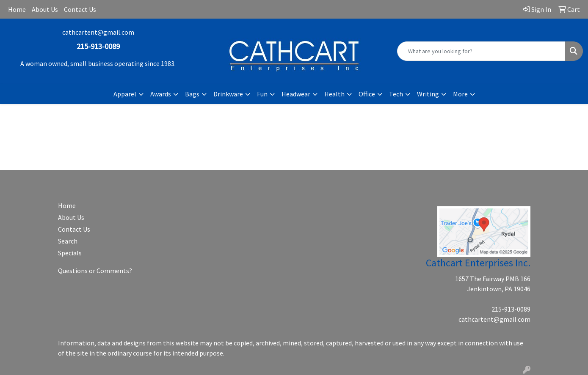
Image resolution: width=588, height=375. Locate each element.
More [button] (460, 94)
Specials (70, 253)
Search (68, 241)
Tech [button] (396, 94)
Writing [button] (428, 94)
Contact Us (80, 9)
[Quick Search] (481, 51)
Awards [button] (161, 94)
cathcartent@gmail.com (98, 32)
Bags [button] (192, 94)
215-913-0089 (511, 309)
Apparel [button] (125, 94)
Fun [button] (262, 94)
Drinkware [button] (228, 94)
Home (17, 9)
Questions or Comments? (95, 271)
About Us (45, 9)
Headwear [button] (296, 94)
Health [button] (334, 94)
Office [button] (367, 94)
